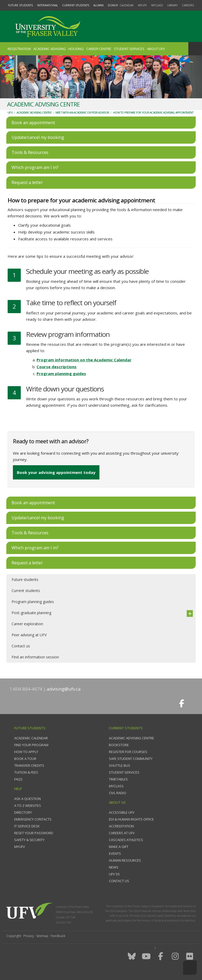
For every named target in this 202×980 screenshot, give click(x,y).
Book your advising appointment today (56, 472)
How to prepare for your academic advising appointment (153, 112)
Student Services (129, 49)
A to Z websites (28, 806)
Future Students (21, 5)
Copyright (14, 936)
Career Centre (99, 49)
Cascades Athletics (126, 840)
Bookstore (119, 745)
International (47, 5)
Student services (124, 772)
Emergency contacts (33, 819)
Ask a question (27, 799)
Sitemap (42, 936)
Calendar (127, 5)
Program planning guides (61, 373)
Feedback (58, 936)
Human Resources (125, 860)
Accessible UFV (122, 812)
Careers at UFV (122, 833)
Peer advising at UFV (29, 635)
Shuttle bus (120, 765)
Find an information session (35, 657)
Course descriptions (57, 367)
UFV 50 (114, 874)
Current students (26, 591)
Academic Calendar (31, 738)
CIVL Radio (118, 793)
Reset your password (34, 833)
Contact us (21, 646)
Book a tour (25, 759)
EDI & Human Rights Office (131, 819)
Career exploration (27, 624)
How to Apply (26, 752)
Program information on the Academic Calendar (84, 360)
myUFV (142, 5)
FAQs (18, 779)
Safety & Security (29, 840)
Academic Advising (50, 49)
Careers (188, 5)
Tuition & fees (26, 772)
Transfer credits (29, 765)
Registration (19, 49)
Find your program (31, 745)
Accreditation (121, 826)
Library (172, 5)
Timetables (118, 779)
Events (115, 853)
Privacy (29, 936)
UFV (10, 112)
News (114, 867)
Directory (23, 812)
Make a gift (119, 847)
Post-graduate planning (31, 613)
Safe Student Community (131, 759)
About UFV (156, 49)
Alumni (99, 5)
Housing (76, 49)
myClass (157, 5)
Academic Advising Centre (34, 112)
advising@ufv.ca (64, 689)
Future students (25, 579)
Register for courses (128, 752)
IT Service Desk (27, 826)
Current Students (76, 5)
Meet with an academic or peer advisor (82, 112)
